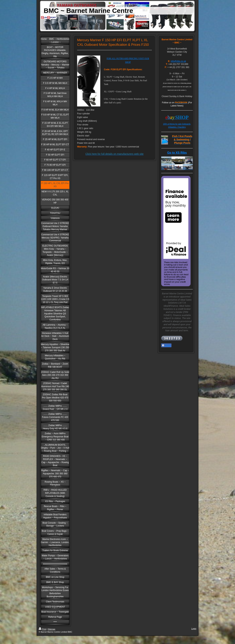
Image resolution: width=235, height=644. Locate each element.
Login (194, 629)
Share (166, 345)
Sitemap (52, 629)
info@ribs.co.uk (178, 61)
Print (43, 629)
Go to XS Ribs (177, 153)
